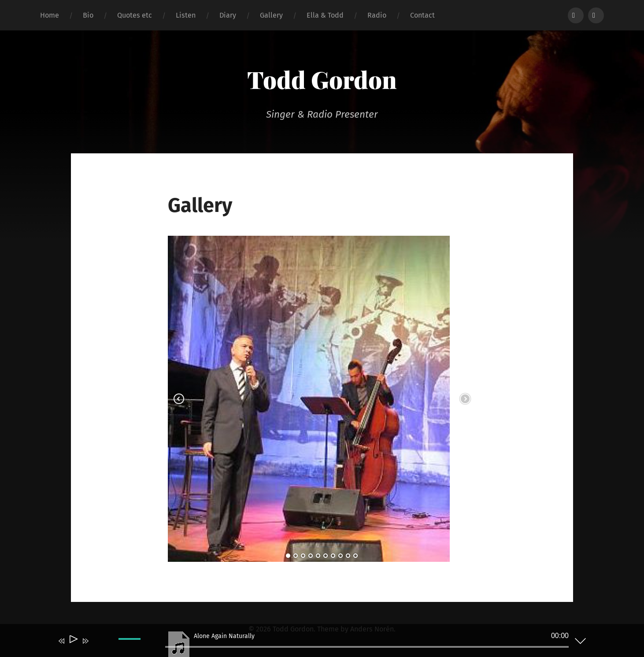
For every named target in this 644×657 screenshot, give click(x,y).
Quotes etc (135, 15)
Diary (228, 15)
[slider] (367, 647)
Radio (377, 15)
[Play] (73, 641)
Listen (186, 15)
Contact (422, 15)
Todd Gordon (322, 79)
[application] (315, 642)
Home (50, 15)
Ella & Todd (325, 15)
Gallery (271, 15)
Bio (88, 15)
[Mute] (98, 647)
